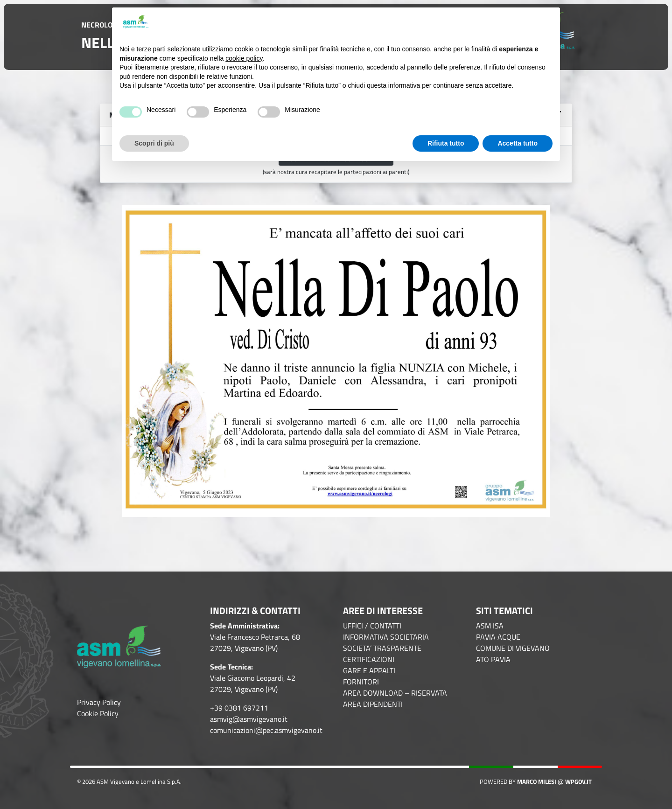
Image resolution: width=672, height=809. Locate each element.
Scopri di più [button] (154, 143)
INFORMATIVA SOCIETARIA (386, 637)
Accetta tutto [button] (518, 143)
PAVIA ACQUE (498, 637)
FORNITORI (361, 682)
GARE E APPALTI (369, 670)
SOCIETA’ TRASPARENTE (382, 648)
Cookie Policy (98, 713)
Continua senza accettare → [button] (506, 22)
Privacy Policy (99, 702)
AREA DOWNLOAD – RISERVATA (395, 693)
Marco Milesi (537, 781)
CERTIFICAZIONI (369, 659)
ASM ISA (490, 626)
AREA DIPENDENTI (373, 704)
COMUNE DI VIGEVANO (513, 648)
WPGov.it (578, 781)
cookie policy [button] (244, 58)
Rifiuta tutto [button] (446, 143)
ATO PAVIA (493, 659)
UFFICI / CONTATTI (372, 626)
